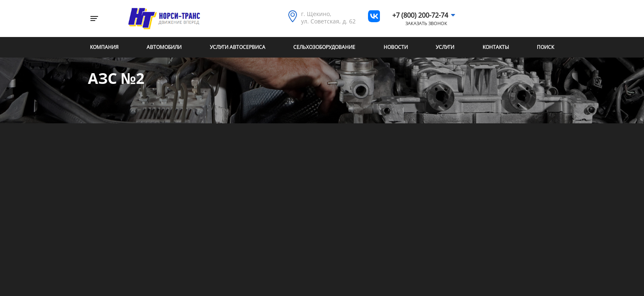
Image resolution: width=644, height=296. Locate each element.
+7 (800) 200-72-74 (420, 15)
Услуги (445, 47)
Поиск (545, 47)
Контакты (496, 47)
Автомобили (164, 47)
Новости (396, 47)
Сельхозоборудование (324, 47)
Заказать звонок (426, 23)
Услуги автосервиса (238, 47)
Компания (104, 47)
